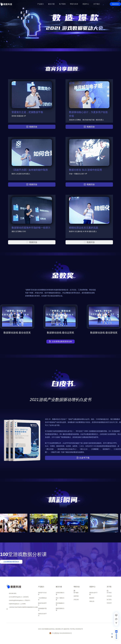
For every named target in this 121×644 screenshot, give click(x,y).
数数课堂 (92, 598)
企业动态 (109, 596)
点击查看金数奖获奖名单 (61, 342)
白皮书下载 (83, 458)
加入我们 (109, 599)
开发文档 (76, 599)
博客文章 (92, 601)
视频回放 (32, 127)
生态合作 (109, 603)
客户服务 (76, 592)
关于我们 (109, 592)
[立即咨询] (116, 635)
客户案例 (62, 4)
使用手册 (76, 596)
